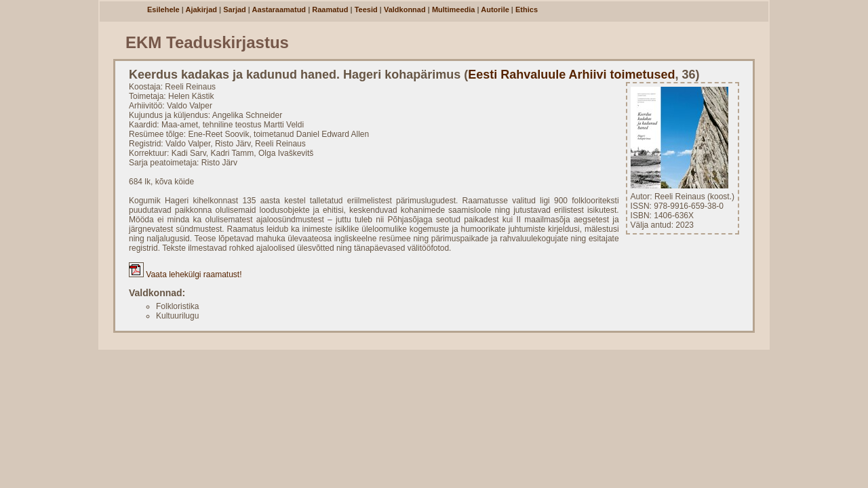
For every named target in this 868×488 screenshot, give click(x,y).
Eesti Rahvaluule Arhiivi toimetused (571, 75)
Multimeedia (454, 9)
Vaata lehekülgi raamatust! (185, 274)
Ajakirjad (201, 9)
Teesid (366, 9)
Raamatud (330, 9)
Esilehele (163, 9)
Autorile (495, 9)
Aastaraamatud (279, 9)
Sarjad (235, 9)
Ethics (527, 9)
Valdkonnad (405, 9)
